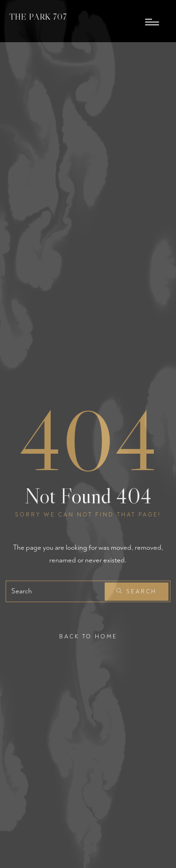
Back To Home (88, 637)
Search (137, 592)
